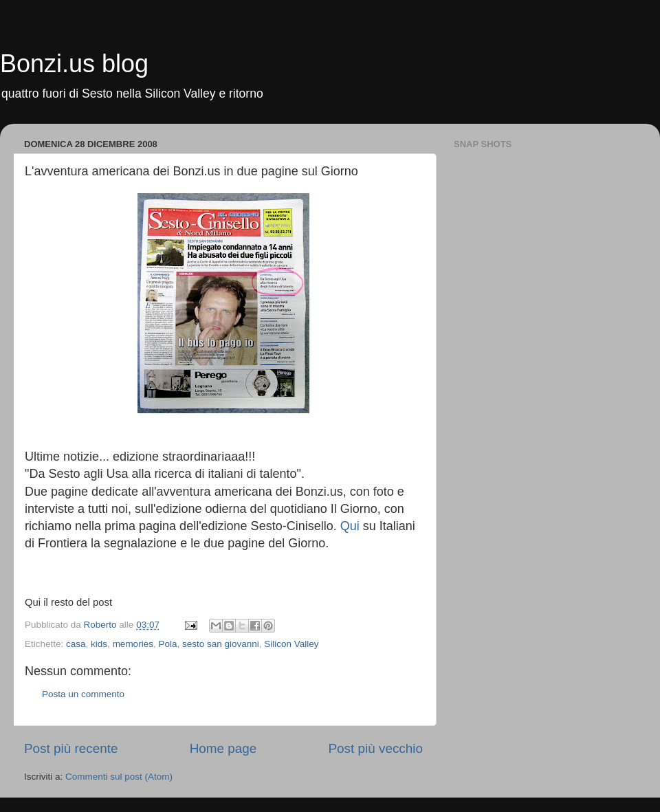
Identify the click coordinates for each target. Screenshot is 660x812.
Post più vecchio (375, 748)
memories (133, 644)
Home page (223, 748)
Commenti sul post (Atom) (119, 777)
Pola (167, 644)
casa (76, 644)
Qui (350, 526)
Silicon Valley (291, 644)
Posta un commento (83, 694)
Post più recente (71, 748)
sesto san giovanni (221, 644)
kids (99, 644)
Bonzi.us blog (74, 64)
